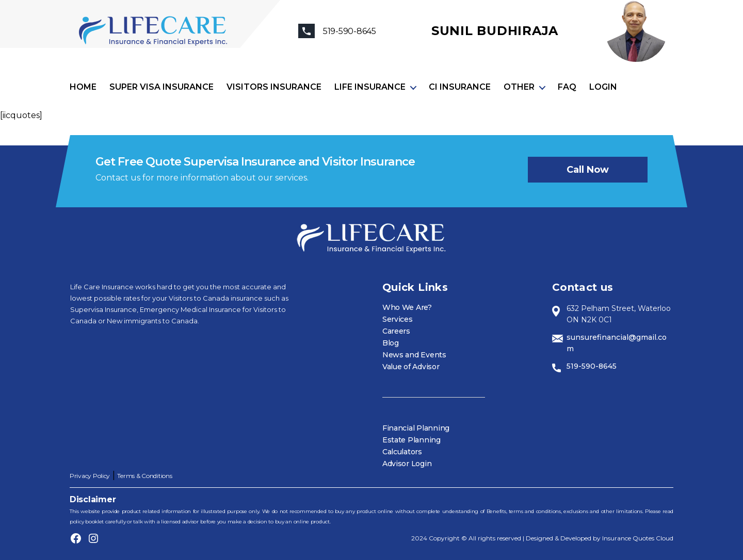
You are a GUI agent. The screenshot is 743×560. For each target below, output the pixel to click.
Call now (588, 170)
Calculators (402, 452)
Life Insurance (370, 87)
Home (83, 87)
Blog (391, 343)
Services (398, 319)
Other (519, 87)
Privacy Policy (90, 476)
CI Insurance (460, 87)
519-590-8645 (592, 366)
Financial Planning (416, 428)
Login (603, 87)
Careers (396, 331)
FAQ (567, 87)
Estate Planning (411, 440)
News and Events (414, 355)
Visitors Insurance (274, 87)
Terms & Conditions (144, 476)
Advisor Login (407, 464)
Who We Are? (407, 307)
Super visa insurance (161, 87)
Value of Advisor (411, 367)
